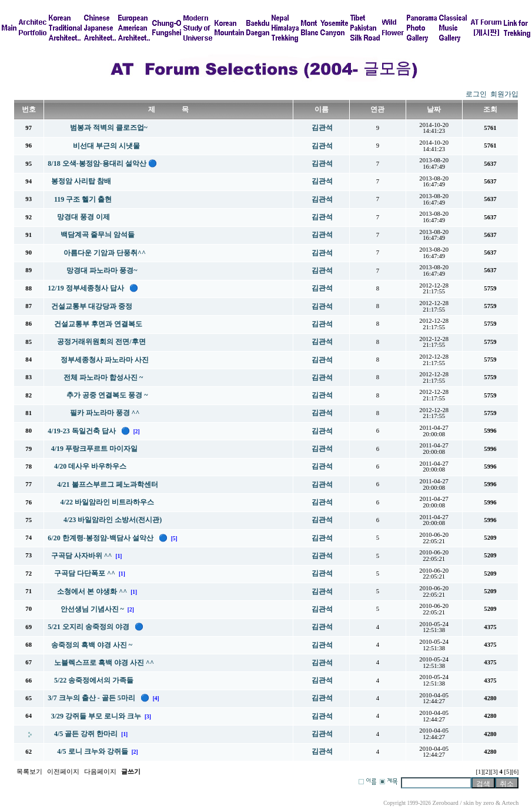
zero (488, 803)
